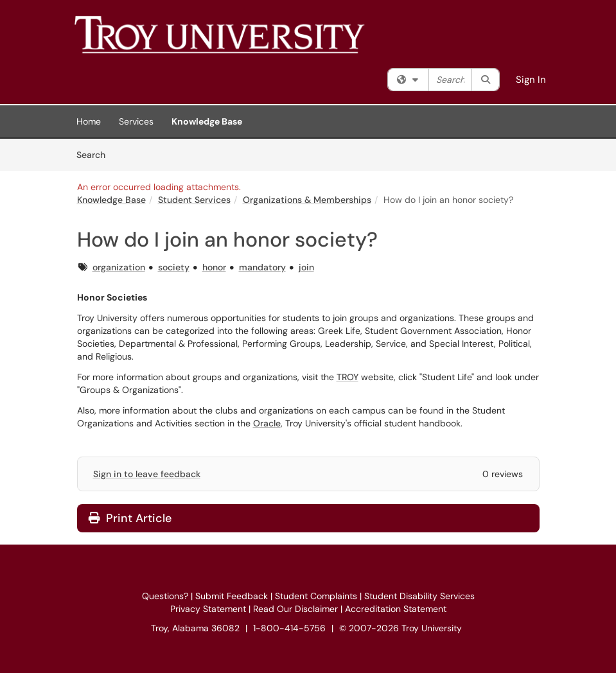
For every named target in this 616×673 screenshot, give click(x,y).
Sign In (531, 80)
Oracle (267, 423)
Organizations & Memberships (307, 200)
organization (119, 267)
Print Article (130, 518)
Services (136, 121)
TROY (348, 377)
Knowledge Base (207, 121)
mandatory (262, 267)
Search (95, 154)
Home (89, 121)
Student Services (194, 200)
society (174, 267)
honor (214, 267)
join (306, 267)
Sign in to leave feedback (147, 474)
